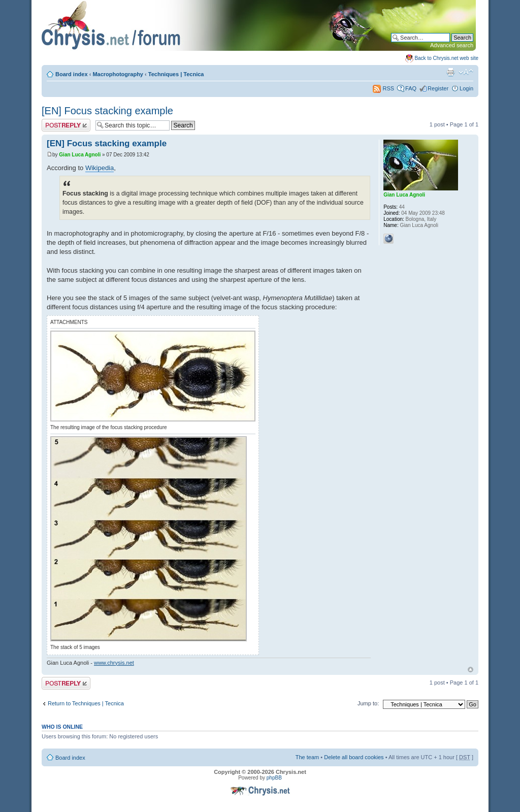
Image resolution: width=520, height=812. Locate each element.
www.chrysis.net (114, 663)
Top (470, 670)
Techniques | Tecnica (176, 74)
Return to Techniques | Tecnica (86, 703)
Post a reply (66, 125)
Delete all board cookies (354, 757)
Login (466, 88)
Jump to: (368, 703)
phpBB (274, 778)
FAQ (411, 88)
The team (307, 757)
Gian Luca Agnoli (80, 155)
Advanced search (452, 45)
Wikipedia (100, 168)
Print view (450, 72)
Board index (72, 74)
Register (438, 88)
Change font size (466, 72)
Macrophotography (118, 74)
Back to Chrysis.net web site (446, 58)
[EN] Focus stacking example (107, 111)
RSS (383, 88)
